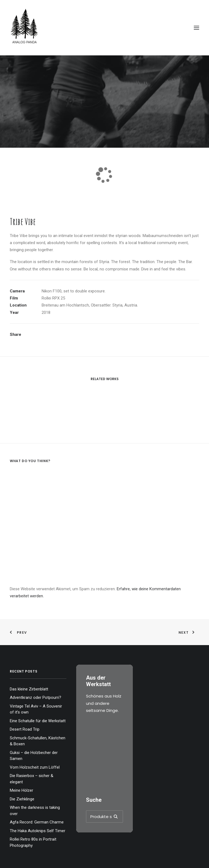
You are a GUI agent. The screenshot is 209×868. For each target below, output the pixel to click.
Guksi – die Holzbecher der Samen (34, 756)
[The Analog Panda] (104, 28)
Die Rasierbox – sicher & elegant (32, 779)
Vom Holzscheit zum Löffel (35, 767)
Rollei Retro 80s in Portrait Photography (33, 842)
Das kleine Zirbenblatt (29, 689)
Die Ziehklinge (22, 799)
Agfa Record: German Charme (37, 822)
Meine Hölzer (21, 790)
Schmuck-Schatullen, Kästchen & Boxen (38, 741)
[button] (196, 28)
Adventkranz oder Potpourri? (36, 697)
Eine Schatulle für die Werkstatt (38, 721)
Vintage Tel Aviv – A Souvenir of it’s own (36, 709)
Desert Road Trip (25, 729)
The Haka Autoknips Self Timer (38, 831)
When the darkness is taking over (35, 811)
